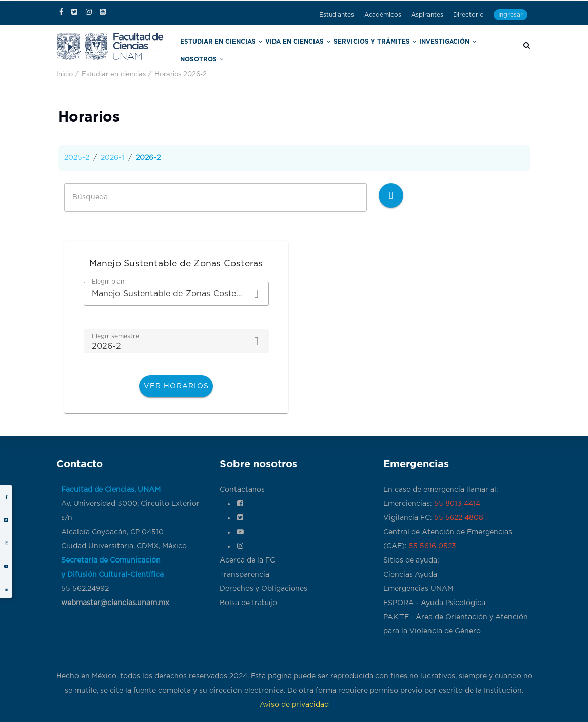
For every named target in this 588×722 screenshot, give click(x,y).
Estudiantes (337, 15)
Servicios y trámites (369, 50)
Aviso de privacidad (294, 705)
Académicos (383, 15)
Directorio (468, 15)
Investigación (433, 50)
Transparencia (245, 575)
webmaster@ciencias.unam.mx (115, 603)
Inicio (65, 73)
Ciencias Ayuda (410, 575)
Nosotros (482, 50)
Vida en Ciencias (302, 50)
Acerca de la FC (247, 560)
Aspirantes (427, 15)
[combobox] (176, 292)
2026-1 (112, 156)
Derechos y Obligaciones (264, 589)
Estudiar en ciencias (114, 73)
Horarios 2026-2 (181, 73)
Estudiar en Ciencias (235, 50)
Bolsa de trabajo (248, 603)
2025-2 (77, 156)
